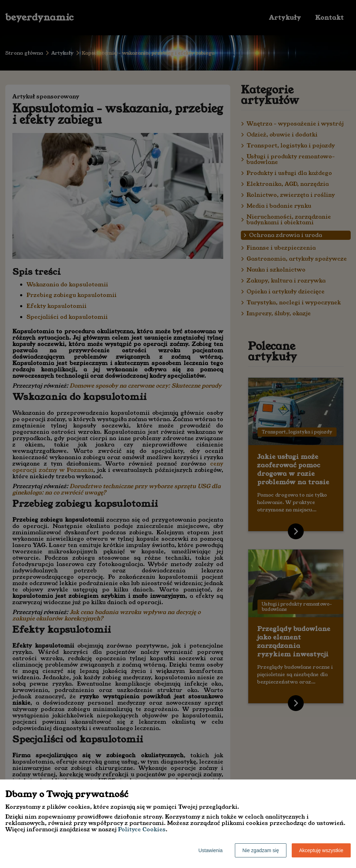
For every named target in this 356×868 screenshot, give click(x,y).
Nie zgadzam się (261, 850)
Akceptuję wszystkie (321, 850)
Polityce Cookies (142, 829)
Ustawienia (210, 850)
